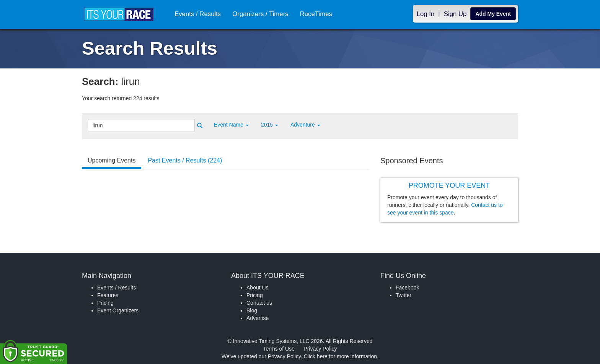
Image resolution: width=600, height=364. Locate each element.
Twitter (404, 295)
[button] (231, 125)
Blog (252, 310)
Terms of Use (279, 349)
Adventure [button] (305, 125)
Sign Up (455, 14)
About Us (258, 288)
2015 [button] (270, 125)
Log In (426, 14)
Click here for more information (340, 356)
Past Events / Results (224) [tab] (185, 160)
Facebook (407, 288)
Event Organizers (118, 310)
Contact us (259, 303)
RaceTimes (316, 14)
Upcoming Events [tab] (112, 160)
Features (108, 295)
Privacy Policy (320, 349)
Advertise (258, 318)
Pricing (105, 303)
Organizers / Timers (260, 14)
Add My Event (493, 14)
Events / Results (198, 14)
